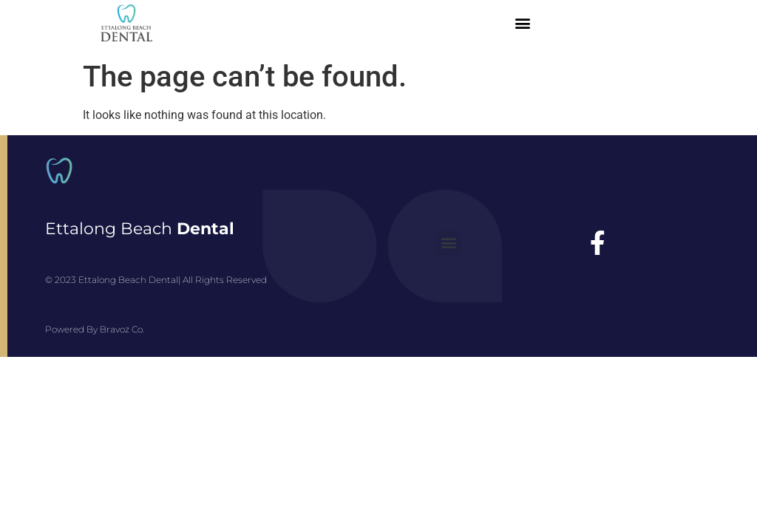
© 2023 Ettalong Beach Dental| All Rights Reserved (156, 280)
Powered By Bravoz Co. (95, 329)
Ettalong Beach (140, 229)
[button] (522, 23)
